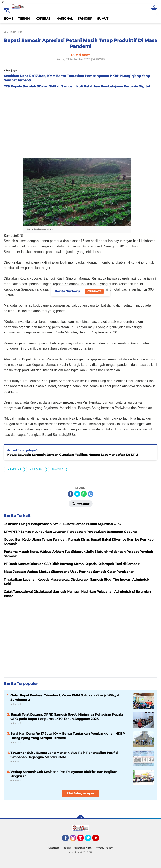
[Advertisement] (80, 122)
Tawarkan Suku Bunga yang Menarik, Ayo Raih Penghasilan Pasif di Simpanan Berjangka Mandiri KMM (64, 755)
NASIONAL (65, 19)
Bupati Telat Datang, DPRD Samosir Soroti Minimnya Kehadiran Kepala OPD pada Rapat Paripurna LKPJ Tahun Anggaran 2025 (67, 717)
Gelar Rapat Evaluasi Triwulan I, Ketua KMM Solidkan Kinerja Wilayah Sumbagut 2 (65, 697)
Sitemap (54, 848)
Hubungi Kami (83, 848)
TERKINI (24, 19)
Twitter (90, 840)
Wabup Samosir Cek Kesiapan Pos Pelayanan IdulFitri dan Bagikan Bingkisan (64, 774)
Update (94, 291)
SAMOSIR (85, 19)
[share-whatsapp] (84, 494)
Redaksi (66, 848)
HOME (8, 19)
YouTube (99, 840)
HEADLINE (14, 469)
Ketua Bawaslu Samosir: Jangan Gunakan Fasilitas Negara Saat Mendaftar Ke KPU (73, 455)
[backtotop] (80, 819)
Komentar (81, 503)
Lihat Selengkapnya (81, 793)
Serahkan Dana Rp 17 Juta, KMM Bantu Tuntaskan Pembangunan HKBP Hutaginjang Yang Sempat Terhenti (68, 736)
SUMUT (103, 19)
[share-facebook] (70, 494)
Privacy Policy (104, 848)
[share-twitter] (77, 494)
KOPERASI (43, 19)
